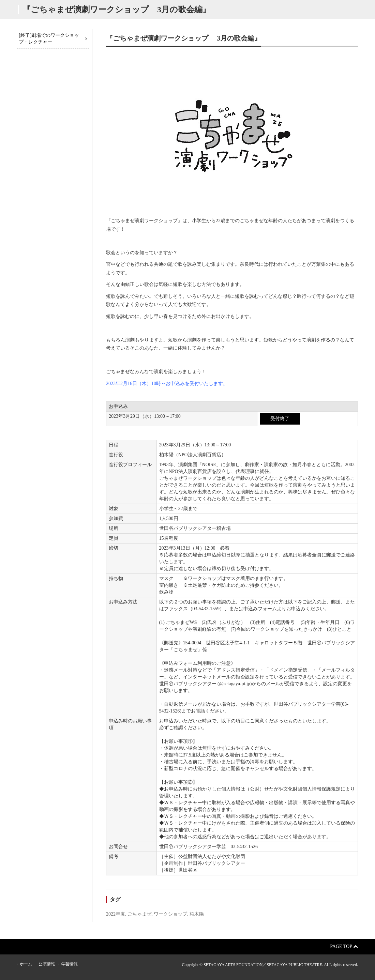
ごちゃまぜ (139, 914)
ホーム (26, 964)
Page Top (344, 946)
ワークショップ (170, 914)
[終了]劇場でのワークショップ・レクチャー (49, 39)
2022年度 (116, 914)
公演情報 (47, 964)
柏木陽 (197, 914)
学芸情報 (70, 964)
